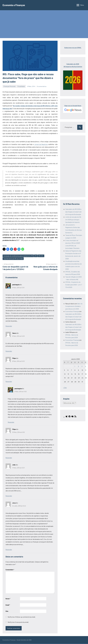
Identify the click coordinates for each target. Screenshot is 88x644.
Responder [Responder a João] (9, 496)
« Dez (65, 388)
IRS (37, 256)
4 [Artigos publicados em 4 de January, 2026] (86, 366)
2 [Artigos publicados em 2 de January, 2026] (78, 366)
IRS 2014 (42, 256)
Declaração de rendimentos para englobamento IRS (19, 256)
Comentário (10, 570)
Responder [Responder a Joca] (9, 550)
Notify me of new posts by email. (18, 622)
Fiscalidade (21, 86)
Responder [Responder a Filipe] (9, 382)
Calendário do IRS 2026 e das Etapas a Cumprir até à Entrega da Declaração (73, 212)
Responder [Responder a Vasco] (9, 351)
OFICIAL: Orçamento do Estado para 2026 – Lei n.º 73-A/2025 (74, 285)
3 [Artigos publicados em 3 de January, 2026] (82, 366)
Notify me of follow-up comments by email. (22, 617)
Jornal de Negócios (41, 144)
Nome (8, 599)
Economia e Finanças (15, 5)
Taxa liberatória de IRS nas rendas (14, 259)
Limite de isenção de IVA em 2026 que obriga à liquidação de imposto (73, 220)
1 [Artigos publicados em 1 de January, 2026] (75, 366)
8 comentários (42, 86)
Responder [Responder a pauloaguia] (9, 326)
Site (7, 611)
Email (8, 605)
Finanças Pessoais (10, 86)
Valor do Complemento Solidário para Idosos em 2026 (74, 306)
